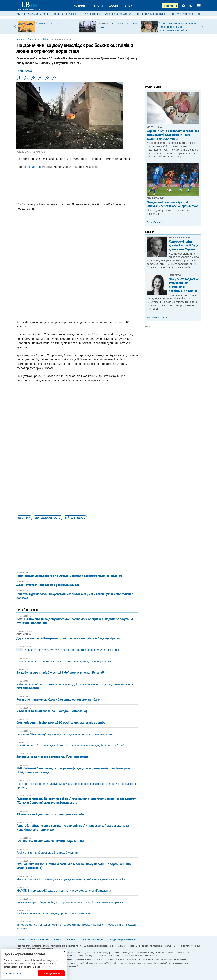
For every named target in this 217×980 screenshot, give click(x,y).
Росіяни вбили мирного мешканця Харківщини (50, 841)
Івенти (58, 939)
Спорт (129, 6)
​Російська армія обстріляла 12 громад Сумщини (47, 853)
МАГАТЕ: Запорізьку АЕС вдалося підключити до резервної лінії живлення (64, 891)
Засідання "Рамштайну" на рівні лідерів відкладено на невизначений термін (65, 734)
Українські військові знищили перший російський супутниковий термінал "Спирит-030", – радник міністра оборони (178, 30)
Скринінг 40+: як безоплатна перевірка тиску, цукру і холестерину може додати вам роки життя (173, 135)
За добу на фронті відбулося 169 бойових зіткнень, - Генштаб (60, 672)
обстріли (24, 518)
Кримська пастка (47, 23)
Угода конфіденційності (123, 939)
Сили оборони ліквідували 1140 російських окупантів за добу (61, 722)
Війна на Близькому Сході (33, 14)
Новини (81, 6)
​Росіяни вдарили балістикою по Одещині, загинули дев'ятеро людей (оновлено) (69, 576)
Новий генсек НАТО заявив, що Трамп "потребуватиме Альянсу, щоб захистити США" (70, 745)
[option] (47, 27)
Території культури (181, 14)
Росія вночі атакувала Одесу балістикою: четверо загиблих (58, 699)
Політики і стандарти (93, 939)
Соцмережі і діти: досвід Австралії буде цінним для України (184, 245)
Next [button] (202, 27)
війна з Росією (75, 518)
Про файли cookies (13, 973)
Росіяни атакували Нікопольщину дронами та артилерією (53, 913)
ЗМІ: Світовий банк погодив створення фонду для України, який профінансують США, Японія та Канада (73, 770)
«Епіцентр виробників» (151, 14)
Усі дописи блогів (157, 317)
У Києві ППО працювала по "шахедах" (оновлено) (52, 711)
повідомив (34, 167)
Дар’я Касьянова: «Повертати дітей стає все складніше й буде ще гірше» (68, 638)
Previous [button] (15, 27)
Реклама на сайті (40, 939)
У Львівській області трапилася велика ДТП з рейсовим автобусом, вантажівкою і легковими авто (75, 686)
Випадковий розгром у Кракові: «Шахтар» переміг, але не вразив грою (172, 204)
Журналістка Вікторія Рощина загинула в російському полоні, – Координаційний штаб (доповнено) (74, 866)
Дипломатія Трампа (64, 14)
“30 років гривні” (91, 14)
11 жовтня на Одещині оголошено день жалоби (50, 814)
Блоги (98, 6)
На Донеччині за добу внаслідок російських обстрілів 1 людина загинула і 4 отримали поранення (75, 621)
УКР (191, 6)
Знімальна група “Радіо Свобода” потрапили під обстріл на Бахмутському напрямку (70, 902)
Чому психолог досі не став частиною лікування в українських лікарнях (184, 285)
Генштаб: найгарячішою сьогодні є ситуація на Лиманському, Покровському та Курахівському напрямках (73, 827)
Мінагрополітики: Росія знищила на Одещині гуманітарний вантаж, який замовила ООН (72, 879)
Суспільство (34, 39)
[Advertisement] (77, 186)
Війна (46, 39)
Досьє (114, 6)
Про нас (21, 939)
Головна (21, 39)
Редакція (71, 939)
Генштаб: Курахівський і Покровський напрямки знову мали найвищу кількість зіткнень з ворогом (75, 596)
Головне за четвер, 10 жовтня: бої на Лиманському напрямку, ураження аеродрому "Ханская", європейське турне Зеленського (76, 801)
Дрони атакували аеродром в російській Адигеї (48, 585)
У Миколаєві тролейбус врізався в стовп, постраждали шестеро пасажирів (68, 650)
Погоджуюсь (51, 974)
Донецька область (48, 518)
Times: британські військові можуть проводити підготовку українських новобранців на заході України (76, 926)
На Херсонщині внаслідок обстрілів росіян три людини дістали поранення (64, 661)
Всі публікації (155, 222)
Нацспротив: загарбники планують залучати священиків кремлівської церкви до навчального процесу (76, 785)
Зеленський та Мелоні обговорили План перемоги (52, 757)
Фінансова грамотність (119, 14)
